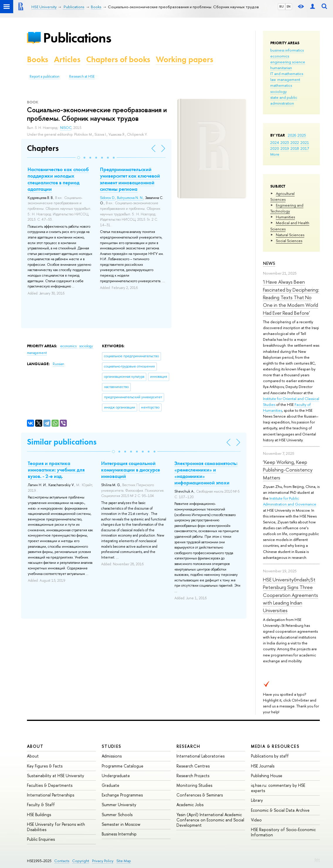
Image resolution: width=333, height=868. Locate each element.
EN (289, 6)
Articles (67, 59)
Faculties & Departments (50, 785)
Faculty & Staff (41, 805)
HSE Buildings (39, 815)
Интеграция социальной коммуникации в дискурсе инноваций (131, 470)
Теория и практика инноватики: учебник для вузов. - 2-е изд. (56, 470)
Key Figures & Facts (45, 766)
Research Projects (193, 776)
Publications (77, 38)
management (289, 79)
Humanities (285, 217)
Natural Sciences (290, 235)
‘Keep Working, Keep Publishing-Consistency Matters (288, 470)
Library (257, 800)
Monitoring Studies (194, 785)
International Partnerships (51, 795)
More (275, 154)
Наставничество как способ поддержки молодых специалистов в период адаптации (58, 179)
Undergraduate (116, 776)
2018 (295, 148)
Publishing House (267, 776)
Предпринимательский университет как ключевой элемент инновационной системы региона (130, 179)
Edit (317, 860)
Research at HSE (82, 76)
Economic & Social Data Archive (280, 810)
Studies (112, 746)
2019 (285, 148)
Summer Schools (117, 815)
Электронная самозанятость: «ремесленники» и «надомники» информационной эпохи (206, 473)
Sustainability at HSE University (56, 776)
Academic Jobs (190, 805)
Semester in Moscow (121, 824)
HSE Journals (263, 766)
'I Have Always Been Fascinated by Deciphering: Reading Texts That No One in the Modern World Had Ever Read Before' (291, 297)
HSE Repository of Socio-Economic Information (283, 832)
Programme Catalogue (123, 766)
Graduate (111, 785)
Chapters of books (118, 59)
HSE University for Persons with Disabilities (56, 827)
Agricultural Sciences (282, 196)
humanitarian (281, 68)
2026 (292, 135)
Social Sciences (289, 241)
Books (38, 59)
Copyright (81, 861)
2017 (305, 148)
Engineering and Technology (287, 208)
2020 (275, 148)
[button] (79, 158)
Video (256, 820)
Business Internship (119, 834)
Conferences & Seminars (200, 795)
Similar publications (62, 442)
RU (282, 6)
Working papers (185, 59)
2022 (295, 142)
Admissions (112, 756)
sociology (278, 91)
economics (280, 56)
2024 (275, 142)
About (35, 746)
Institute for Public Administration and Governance (290, 501)
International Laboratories (201, 756)
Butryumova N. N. (130, 198)
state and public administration (284, 100)
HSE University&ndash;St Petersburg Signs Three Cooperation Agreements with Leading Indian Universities (290, 595)
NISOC (66, 128)
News (269, 263)
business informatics (287, 50)
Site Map (124, 861)
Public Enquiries (41, 839)
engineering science (288, 62)
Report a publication (45, 76)
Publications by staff (270, 756)
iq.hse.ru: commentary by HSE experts (278, 788)
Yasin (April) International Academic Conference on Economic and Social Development (210, 820)
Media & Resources (275, 746)
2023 (285, 142)
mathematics (281, 85)
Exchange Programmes (122, 795)
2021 (305, 142)
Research (188, 746)
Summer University (119, 805)
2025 (302, 135)
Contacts (62, 861)
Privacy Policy (103, 861)
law (273, 79)
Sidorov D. (108, 198)
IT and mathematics (287, 74)
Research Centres (193, 766)
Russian (58, 364)
